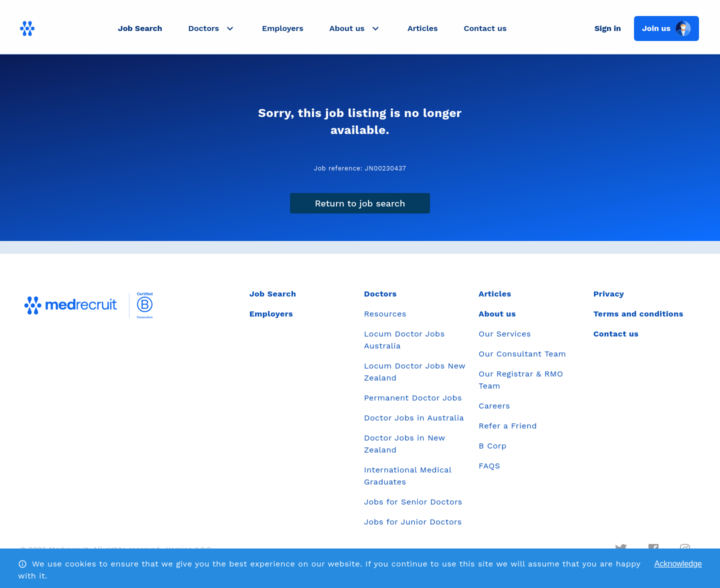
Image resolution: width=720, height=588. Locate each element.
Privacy (609, 294)
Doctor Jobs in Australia (414, 418)
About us (497, 314)
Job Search (140, 28)
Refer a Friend (508, 426)
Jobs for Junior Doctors (413, 522)
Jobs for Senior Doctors (413, 502)
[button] (212, 28)
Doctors (380, 294)
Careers (494, 406)
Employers (283, 28)
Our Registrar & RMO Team (521, 380)
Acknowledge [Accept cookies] (678, 564)
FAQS (489, 466)
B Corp (492, 446)
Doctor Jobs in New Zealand (404, 444)
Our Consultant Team (522, 354)
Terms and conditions (638, 314)
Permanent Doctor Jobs (413, 398)
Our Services (505, 334)
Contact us (485, 28)
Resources (385, 314)
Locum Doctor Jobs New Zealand (415, 372)
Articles (422, 28)
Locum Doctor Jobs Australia (404, 340)
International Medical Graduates (408, 476)
